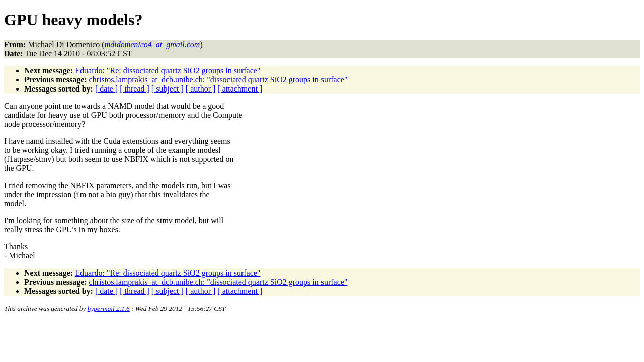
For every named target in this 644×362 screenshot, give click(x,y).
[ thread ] (135, 89)
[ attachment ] (240, 89)
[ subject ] (168, 89)
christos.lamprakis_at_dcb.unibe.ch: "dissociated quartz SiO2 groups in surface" (218, 80)
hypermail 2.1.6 (109, 308)
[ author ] (201, 89)
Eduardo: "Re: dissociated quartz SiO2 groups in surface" (168, 71)
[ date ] (106, 89)
